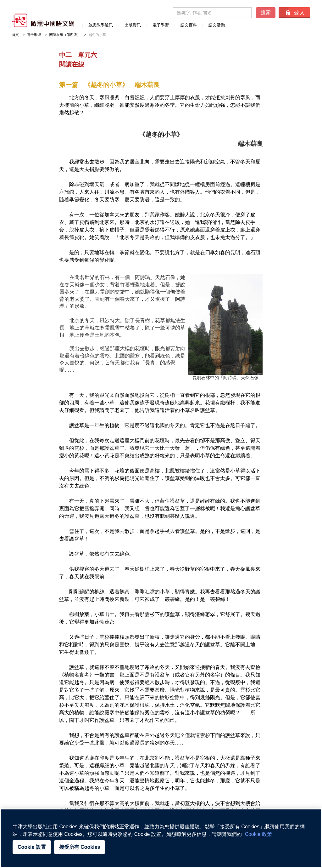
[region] (161, 838)
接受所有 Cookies (80, 847)
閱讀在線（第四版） (65, 35)
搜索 (266, 12)
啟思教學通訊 (101, 25)
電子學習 (161, 25)
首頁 (15, 35)
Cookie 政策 (258, 834)
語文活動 (217, 25)
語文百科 (189, 25)
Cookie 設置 (32, 847)
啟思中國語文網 (43, 20)
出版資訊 (133, 25)
